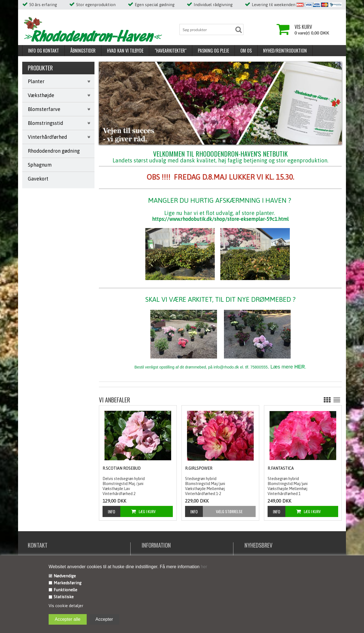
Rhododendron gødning (54, 151)
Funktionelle (65, 590)
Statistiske (64, 597)
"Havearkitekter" (171, 51)
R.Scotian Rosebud (122, 468)
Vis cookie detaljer (66, 606)
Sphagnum (40, 165)
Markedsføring (68, 583)
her (203, 567)
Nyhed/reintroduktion (285, 51)
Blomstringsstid (45, 123)
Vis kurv (303, 27)
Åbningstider (83, 51)
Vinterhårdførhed (47, 137)
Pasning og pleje (213, 51)
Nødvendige (65, 576)
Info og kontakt (43, 51)
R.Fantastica (281, 468)
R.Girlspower (199, 468)
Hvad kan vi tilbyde (125, 51)
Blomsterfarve (44, 109)
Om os (246, 51)
